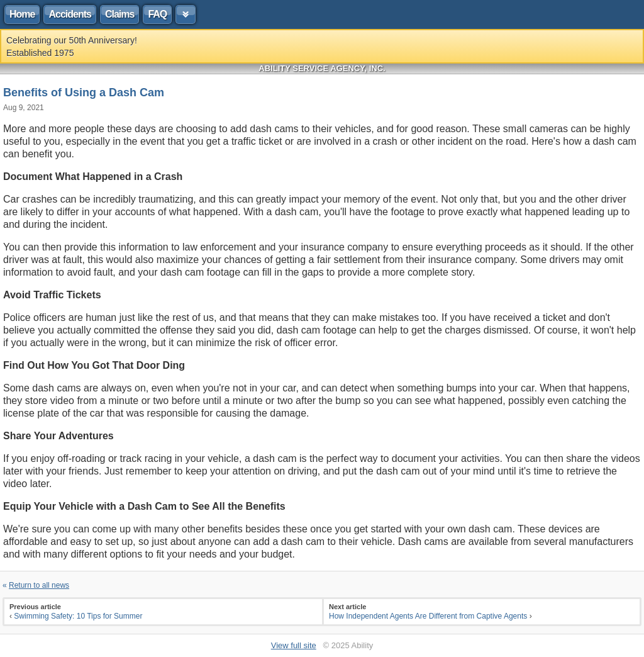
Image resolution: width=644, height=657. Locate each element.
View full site (294, 645)
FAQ (157, 14)
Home (22, 14)
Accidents (69, 14)
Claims (119, 14)
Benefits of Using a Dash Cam (84, 93)
